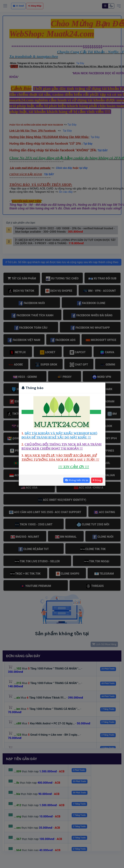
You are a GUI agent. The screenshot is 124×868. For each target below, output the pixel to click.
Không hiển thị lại (77, 480)
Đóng (97, 480)
